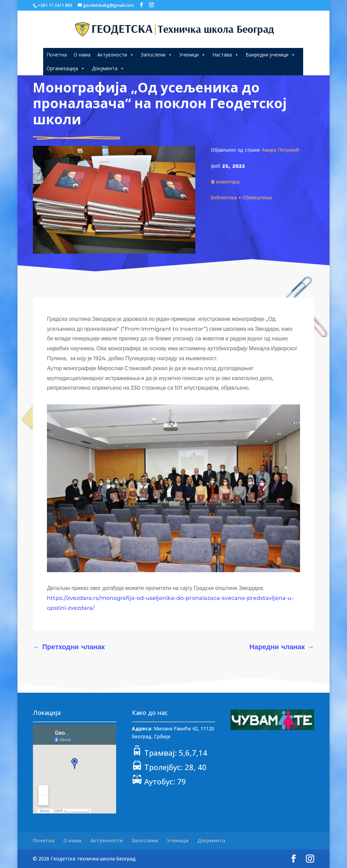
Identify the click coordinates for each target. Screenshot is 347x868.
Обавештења (257, 197)
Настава (226, 55)
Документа (108, 68)
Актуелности (116, 55)
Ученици (192, 55)
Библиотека (224, 197)
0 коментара (225, 181)
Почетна (57, 55)
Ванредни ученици (270, 55)
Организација (66, 68)
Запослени (157, 55)
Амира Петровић (281, 150)
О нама (82, 55)
